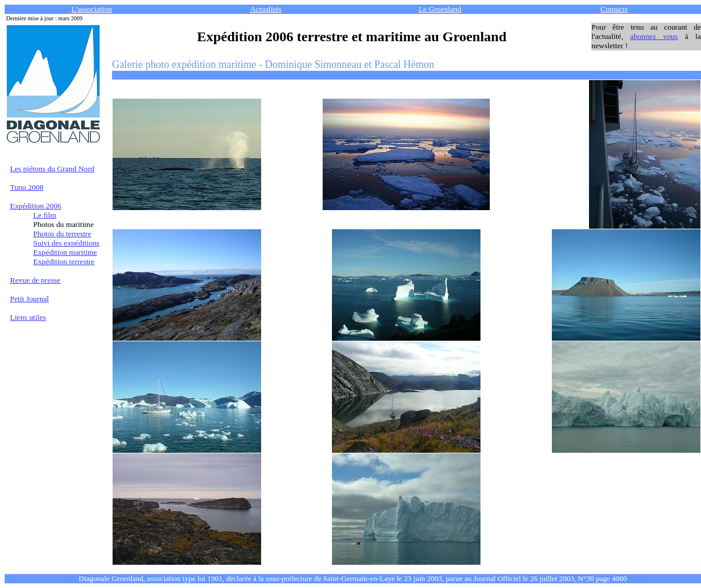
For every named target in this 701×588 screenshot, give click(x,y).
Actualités (266, 9)
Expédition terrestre (64, 261)
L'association (92, 9)
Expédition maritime (65, 252)
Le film (45, 215)
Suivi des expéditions (66, 243)
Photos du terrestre (62, 234)
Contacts (614, 9)
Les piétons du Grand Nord (52, 169)
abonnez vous (654, 36)
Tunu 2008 (27, 187)
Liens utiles (28, 317)
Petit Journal (29, 299)
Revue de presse (35, 280)
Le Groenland (440, 9)
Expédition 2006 (35, 206)
